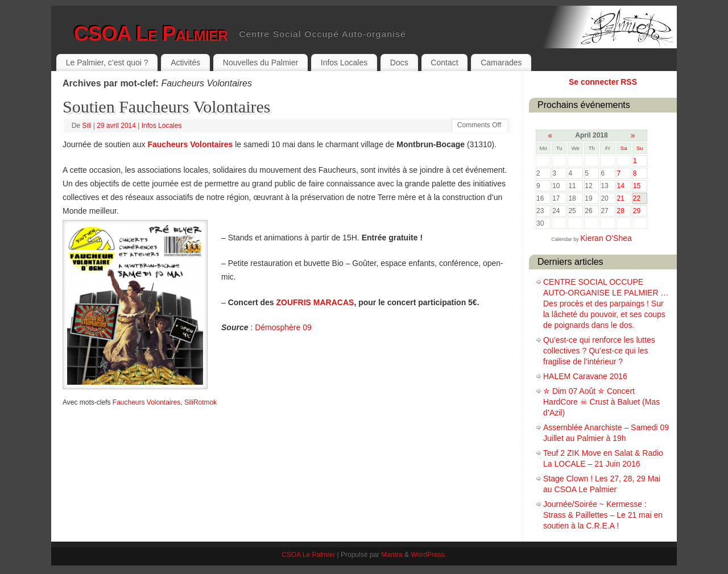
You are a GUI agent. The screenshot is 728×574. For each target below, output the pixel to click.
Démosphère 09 (283, 327)
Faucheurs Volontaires (190, 144)
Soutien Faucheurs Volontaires (167, 107)
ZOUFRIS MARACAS (315, 302)
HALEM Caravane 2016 (585, 376)
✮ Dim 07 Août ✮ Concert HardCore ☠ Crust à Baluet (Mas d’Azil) (601, 402)
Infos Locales (344, 63)
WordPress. (428, 555)
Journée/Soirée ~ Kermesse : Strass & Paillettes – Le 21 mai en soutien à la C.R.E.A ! (603, 515)
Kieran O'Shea (606, 238)
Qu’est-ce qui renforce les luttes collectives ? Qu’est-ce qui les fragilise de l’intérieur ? (599, 351)
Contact (444, 63)
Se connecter (594, 82)
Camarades (501, 63)
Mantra (392, 555)
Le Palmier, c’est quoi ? (107, 63)
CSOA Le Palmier (151, 34)
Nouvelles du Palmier (260, 63)
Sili (86, 126)
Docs (399, 63)
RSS (629, 82)
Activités (185, 63)
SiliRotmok (200, 402)
